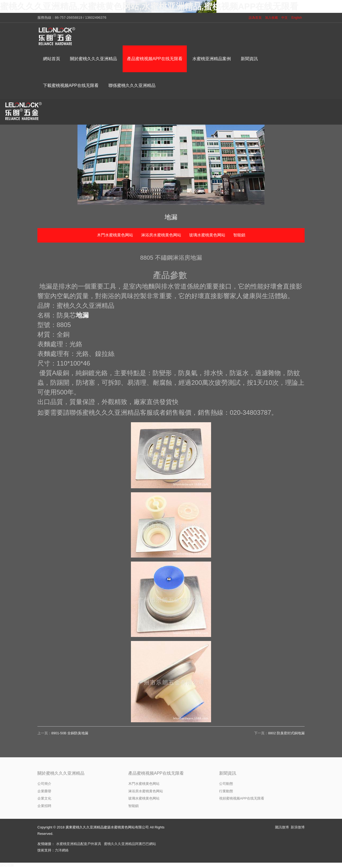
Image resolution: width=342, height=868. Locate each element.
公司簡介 (44, 784)
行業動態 (226, 791)
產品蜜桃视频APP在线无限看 (156, 773)
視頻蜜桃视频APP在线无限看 (242, 798)
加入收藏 (271, 18)
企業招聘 (44, 806)
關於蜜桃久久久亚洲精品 (61, 773)
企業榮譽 (44, 791)
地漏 (82, 315)
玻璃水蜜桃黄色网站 (207, 235)
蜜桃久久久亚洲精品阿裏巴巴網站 (130, 844)
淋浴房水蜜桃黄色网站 (161, 235)
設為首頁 (255, 18)
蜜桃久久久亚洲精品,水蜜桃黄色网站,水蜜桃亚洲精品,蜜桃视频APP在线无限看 (149, 6)
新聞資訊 (228, 773)
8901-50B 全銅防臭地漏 (70, 733)
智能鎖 (239, 235)
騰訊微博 (282, 827)
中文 (285, 18)
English (297, 18)
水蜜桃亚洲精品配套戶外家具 (79, 844)
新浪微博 (298, 827)
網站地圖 (7, 865)
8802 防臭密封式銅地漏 (286, 733)
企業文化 (44, 798)
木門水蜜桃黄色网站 (115, 235)
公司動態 (226, 784)
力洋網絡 (62, 850)
